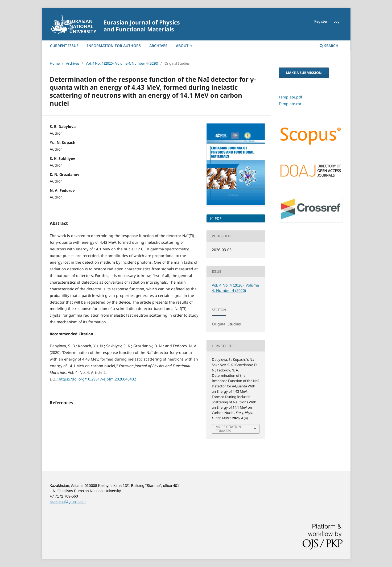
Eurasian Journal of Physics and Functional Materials (142, 26)
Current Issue (64, 46)
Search (329, 46)
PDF (218, 218)
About (183, 46)
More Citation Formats (228, 429)
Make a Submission (304, 73)
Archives (158, 46)
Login (338, 21)
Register (321, 21)
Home (55, 63)
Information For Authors (114, 46)
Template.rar (290, 104)
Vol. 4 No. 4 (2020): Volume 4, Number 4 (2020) (122, 63)
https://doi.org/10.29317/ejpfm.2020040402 (97, 379)
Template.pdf (290, 97)
